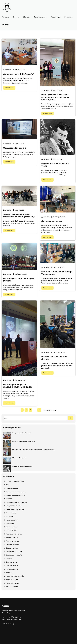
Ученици (68, 17)
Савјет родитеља (13, 544)
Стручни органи (12, 565)
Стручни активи (12, 562)
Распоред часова (12, 541)
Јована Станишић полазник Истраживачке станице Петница (19, 216)
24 (39, 410)
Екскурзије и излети (13, 506)
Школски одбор (12, 586)
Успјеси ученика (12, 569)
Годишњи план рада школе (16, 502)
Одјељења (10, 523)
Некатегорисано (12, 520)
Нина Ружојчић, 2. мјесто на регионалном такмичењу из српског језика (55, 97)
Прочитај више (9, 88)
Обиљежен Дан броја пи (15, 148)
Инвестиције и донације (15, 509)
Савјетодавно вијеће (14, 555)
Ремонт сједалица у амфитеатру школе (24, 441)
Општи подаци (11, 527)
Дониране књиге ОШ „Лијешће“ (19, 74)
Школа (26, 17)
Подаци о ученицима (14, 534)
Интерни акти (11, 513)
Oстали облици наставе (15, 481)
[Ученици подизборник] (72, 17)
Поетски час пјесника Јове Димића (54, 358)
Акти (8, 485)
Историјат (10, 516)
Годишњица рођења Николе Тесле (55, 165)
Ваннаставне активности (15, 492)
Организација (40, 17)
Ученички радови (12, 580)
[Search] (71, 418)
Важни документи (13, 488)
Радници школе (12, 537)
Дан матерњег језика (52, 221)
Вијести (9, 499)
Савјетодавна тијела (14, 551)
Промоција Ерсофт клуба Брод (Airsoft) (19, 280)
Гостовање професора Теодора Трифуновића (57, 273)
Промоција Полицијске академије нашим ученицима (17, 386)
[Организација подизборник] (46, 17)
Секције (9, 558)
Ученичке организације (15, 576)
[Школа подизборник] (30, 17)
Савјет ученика (12, 548)
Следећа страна (50, 410)
